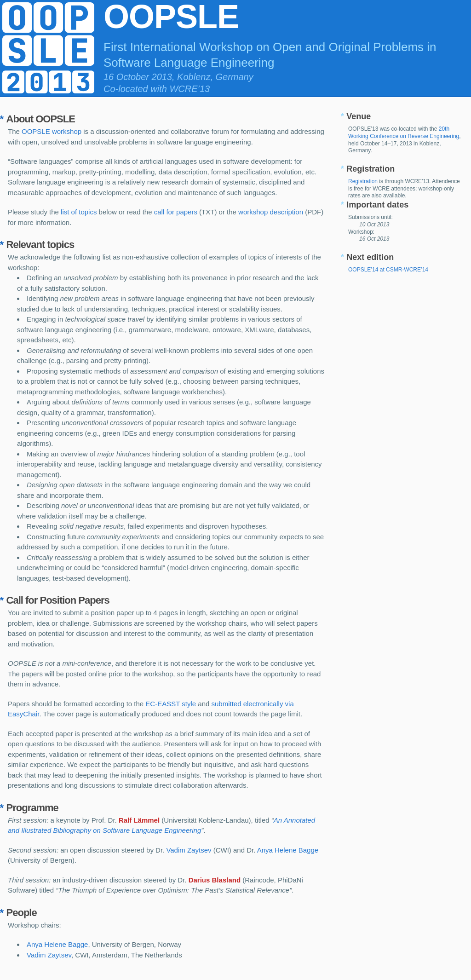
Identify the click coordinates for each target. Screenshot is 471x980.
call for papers (176, 212)
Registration (363, 181)
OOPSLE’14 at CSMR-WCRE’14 (388, 270)
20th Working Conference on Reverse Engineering (404, 133)
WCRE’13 (190, 89)
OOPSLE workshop (52, 131)
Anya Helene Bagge (288, 850)
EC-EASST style (171, 704)
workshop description (271, 212)
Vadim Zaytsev (189, 850)
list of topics (79, 212)
